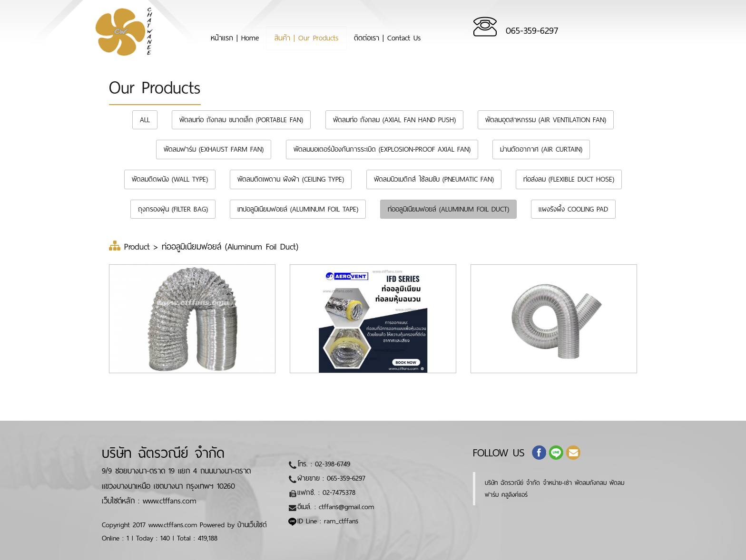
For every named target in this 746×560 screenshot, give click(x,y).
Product (139, 247)
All (145, 120)
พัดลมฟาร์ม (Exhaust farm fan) (214, 149)
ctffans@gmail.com (346, 507)
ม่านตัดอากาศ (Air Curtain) (541, 149)
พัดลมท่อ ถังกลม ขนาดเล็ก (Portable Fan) (241, 120)
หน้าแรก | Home (253, 36)
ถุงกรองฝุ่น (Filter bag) (173, 209)
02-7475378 (339, 492)
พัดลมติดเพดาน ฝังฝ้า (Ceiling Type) (291, 179)
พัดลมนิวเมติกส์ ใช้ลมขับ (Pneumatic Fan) (434, 179)
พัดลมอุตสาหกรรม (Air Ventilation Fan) (546, 120)
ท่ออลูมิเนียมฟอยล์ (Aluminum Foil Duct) (448, 209)
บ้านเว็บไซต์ (252, 525)
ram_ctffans (341, 521)
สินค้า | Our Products (344, 36)
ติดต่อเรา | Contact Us (452, 36)
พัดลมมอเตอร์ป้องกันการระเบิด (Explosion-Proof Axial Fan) (382, 149)
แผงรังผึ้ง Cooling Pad (573, 209)
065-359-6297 (611, 31)
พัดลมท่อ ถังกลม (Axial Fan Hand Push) (394, 120)
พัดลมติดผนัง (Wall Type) (170, 179)
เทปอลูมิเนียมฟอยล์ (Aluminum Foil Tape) (298, 209)
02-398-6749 (333, 464)
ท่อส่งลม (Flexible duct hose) (569, 179)
